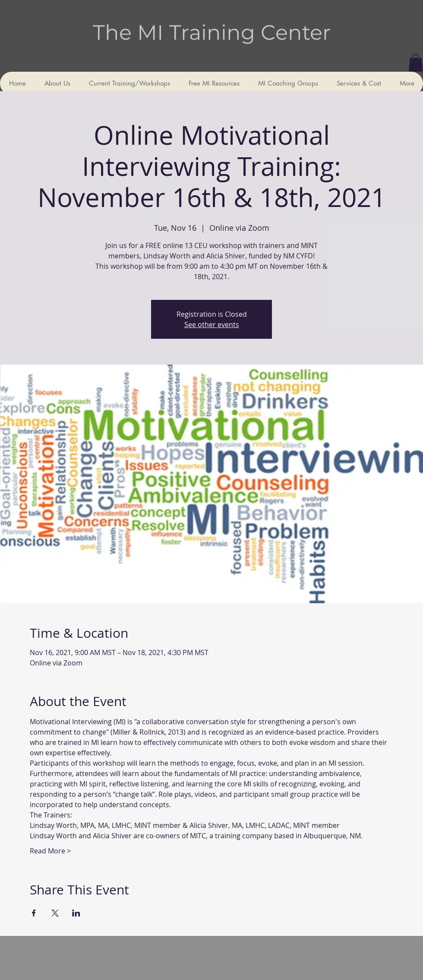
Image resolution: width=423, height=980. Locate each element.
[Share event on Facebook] (34, 913)
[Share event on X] (55, 913)
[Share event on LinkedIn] (76, 913)
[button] (416, 63)
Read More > (50, 851)
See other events (212, 325)
